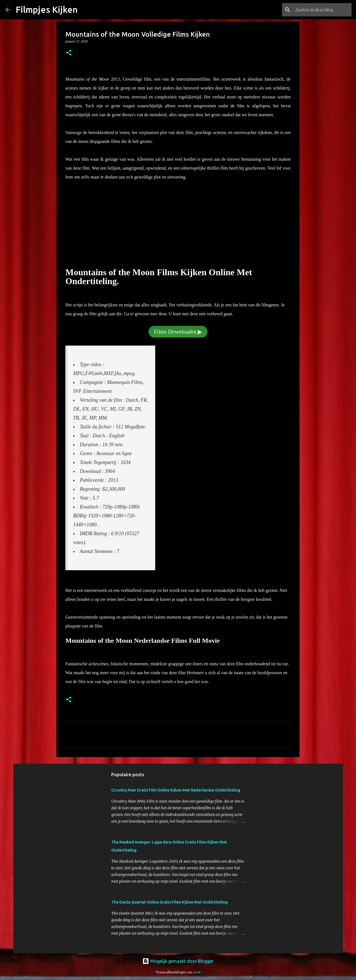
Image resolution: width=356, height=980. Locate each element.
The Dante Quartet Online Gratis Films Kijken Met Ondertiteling (170, 902)
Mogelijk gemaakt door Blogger (178, 961)
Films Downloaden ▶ (178, 332)
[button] (69, 53)
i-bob (197, 972)
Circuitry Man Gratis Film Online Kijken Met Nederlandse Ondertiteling (176, 790)
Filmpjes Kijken (47, 9)
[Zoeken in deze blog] (322, 10)
